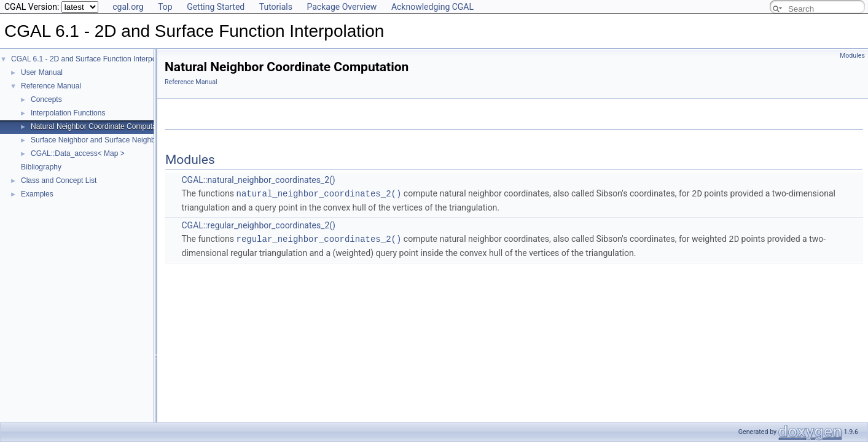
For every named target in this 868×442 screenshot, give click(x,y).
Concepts (46, 99)
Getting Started (216, 7)
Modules (852, 56)
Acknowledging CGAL (432, 7)
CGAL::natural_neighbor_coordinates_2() (258, 180)
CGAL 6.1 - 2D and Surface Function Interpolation (92, 59)
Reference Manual (51, 86)
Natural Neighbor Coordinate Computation (100, 126)
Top (165, 7)
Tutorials (276, 7)
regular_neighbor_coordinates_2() (319, 238)
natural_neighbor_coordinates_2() (319, 193)
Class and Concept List (59, 180)
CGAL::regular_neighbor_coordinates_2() (258, 225)
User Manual (42, 72)
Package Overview (342, 7)
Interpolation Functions (68, 113)
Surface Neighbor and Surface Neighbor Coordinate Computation (137, 140)
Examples (37, 194)
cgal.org (128, 7)
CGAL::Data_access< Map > (78, 153)
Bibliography (41, 167)
